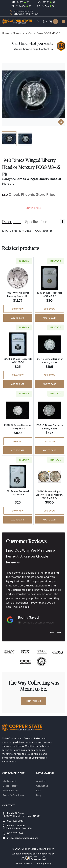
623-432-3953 (15, 821)
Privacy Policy (10, 791)
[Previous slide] (52, 633)
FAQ (38, 791)
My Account (9, 781)
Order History (10, 786)
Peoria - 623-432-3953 (23, 11)
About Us (41, 781)
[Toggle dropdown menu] (62, 222)
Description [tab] (11, 222)
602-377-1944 (15, 833)
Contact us (46, 49)
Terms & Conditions (13, 795)
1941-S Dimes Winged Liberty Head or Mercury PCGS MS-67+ (49, 495)
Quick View (18, 309)
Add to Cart (18, 318)
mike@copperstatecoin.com (23, 838)
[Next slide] (59, 633)
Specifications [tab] (36, 222)
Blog (39, 795)
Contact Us (34, 701)
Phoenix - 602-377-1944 (27, 14)
